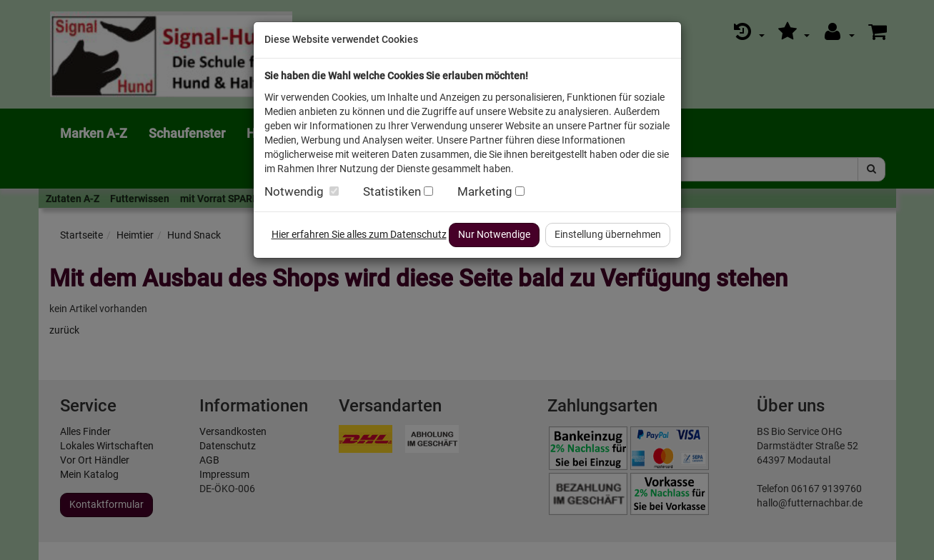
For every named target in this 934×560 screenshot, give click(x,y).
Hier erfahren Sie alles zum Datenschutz (359, 234)
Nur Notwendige (494, 234)
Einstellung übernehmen (608, 234)
